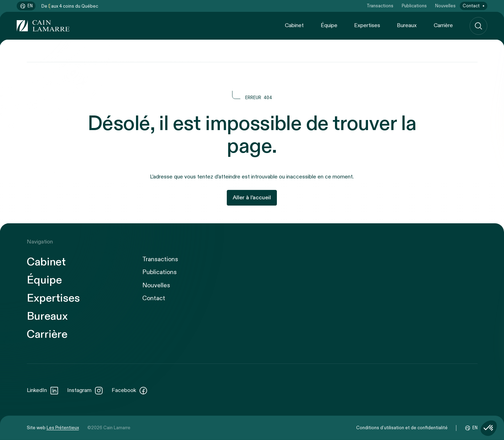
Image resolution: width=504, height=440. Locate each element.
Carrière (443, 26)
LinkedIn (43, 391)
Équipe (329, 26)
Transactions (380, 6)
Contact (471, 6)
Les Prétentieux (63, 428)
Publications (414, 6)
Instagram (85, 391)
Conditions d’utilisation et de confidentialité (402, 428)
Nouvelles (445, 6)
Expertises (367, 26)
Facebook (130, 391)
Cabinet (294, 26)
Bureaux (407, 26)
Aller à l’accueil (252, 198)
